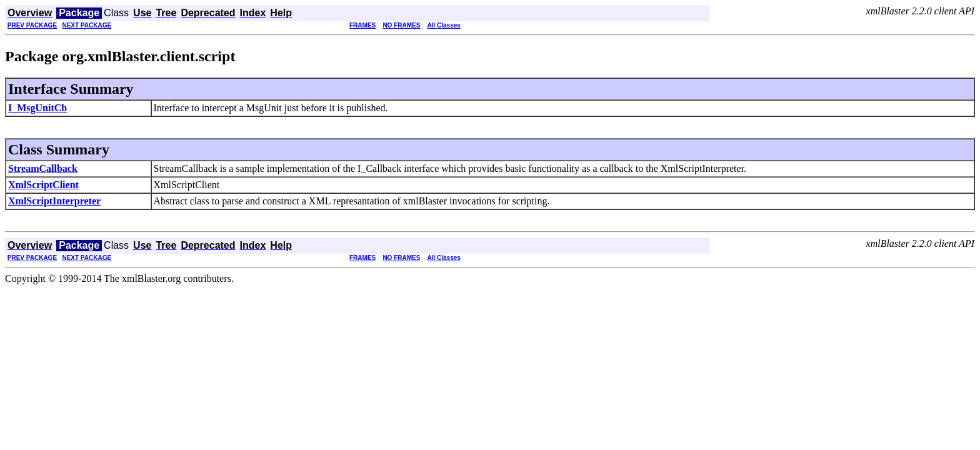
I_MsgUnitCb (37, 108)
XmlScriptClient (43, 185)
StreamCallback (43, 168)
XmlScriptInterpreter (54, 201)
